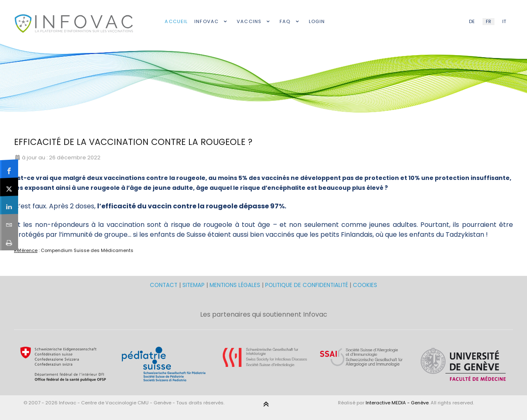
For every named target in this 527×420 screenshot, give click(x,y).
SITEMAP (194, 285)
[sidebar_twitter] (9, 187)
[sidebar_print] (9, 241)
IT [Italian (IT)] (504, 21)
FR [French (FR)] (489, 21)
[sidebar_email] (9, 223)
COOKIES (365, 285)
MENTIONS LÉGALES (235, 285)
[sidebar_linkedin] (9, 205)
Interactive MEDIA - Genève (397, 403)
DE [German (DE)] (472, 21)
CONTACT (164, 285)
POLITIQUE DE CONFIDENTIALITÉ (307, 285)
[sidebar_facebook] (9, 169)
